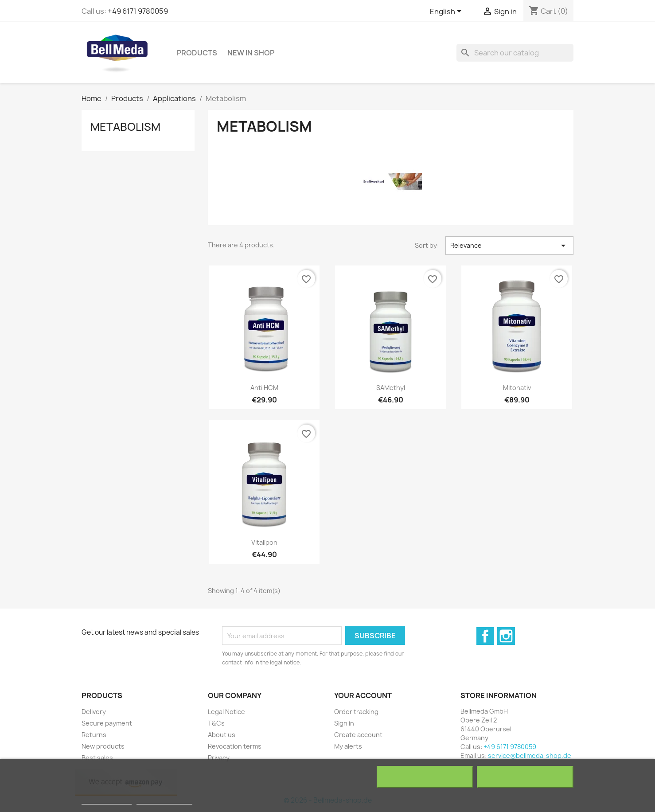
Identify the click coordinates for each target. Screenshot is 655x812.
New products (103, 746)
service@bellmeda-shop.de (530, 755)
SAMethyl (391, 388)
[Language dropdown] (447, 12)
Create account (358, 735)
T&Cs (216, 723)
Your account (363, 695)
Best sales (97, 758)
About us (222, 735)
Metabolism (125, 127)
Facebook (485, 636)
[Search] (515, 53)
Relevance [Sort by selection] (509, 246)
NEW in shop (251, 53)
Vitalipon (264, 542)
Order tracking (356, 712)
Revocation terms (235, 746)
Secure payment (107, 723)
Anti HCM (264, 388)
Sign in (344, 723)
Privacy (219, 758)
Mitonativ (517, 388)
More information (107, 800)
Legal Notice (226, 712)
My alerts (348, 746)
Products (197, 53)
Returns (94, 735)
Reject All (425, 777)
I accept (525, 777)
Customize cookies (164, 800)
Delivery (94, 712)
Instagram (506, 636)
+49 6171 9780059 (138, 11)
